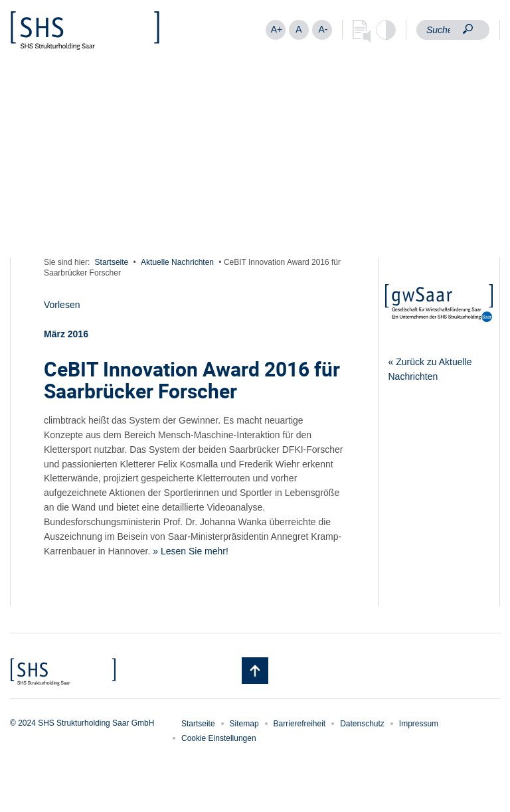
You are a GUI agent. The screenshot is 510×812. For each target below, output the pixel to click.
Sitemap (244, 724)
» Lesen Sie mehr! (191, 551)
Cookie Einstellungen (219, 738)
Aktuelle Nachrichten (177, 262)
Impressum (419, 724)
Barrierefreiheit (300, 724)
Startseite (112, 262)
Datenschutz (362, 724)
